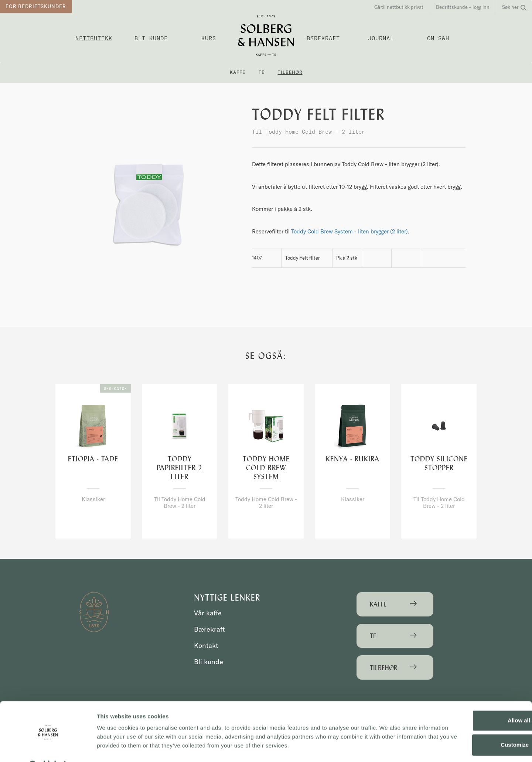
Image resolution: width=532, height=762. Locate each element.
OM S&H (438, 38)
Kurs (209, 38)
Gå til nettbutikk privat (399, 7)
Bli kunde (151, 38)
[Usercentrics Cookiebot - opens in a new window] (48, 748)
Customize (471, 726)
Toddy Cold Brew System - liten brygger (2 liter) (349, 231)
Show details (114, 747)
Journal (381, 38)
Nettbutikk (94, 38)
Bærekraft (323, 38)
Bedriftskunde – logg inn (463, 7)
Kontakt (207, 646)
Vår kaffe (208, 613)
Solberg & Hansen (266, 35)
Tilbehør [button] (290, 72)
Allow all (470, 702)
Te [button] (262, 72)
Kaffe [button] (238, 72)
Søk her (514, 7)
